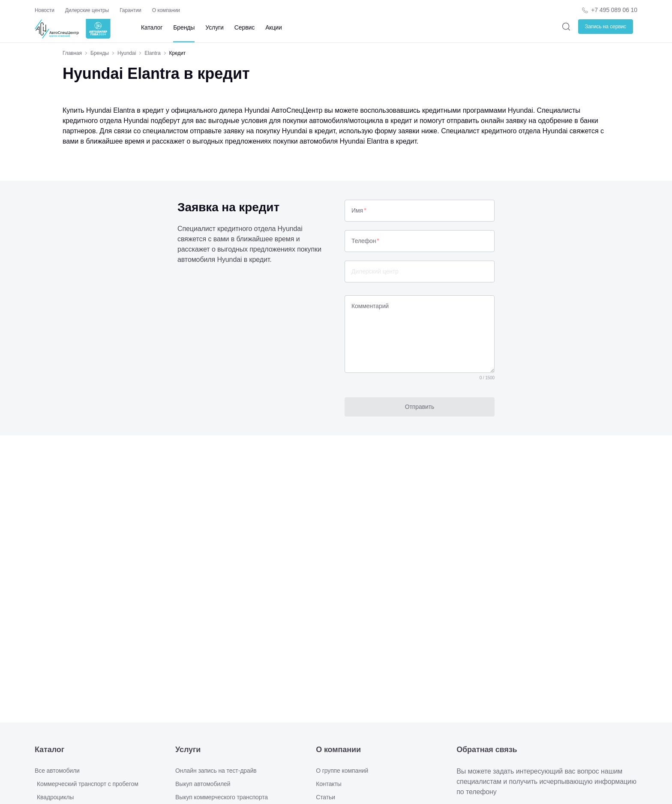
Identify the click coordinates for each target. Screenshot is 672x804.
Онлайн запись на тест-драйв (216, 771)
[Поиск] (566, 26)
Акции (274, 27)
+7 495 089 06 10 (614, 10)
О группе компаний (342, 771)
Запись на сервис (606, 27)
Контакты (329, 784)
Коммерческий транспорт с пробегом (88, 784)
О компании (166, 10)
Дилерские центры (87, 10)
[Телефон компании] (609, 10)
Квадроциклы (55, 797)
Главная (72, 53)
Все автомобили (57, 771)
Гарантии (130, 10)
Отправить (420, 407)
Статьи (325, 797)
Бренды (184, 27)
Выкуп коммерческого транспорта (222, 797)
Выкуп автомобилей (203, 784)
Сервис (244, 27)
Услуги (214, 27)
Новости (45, 10)
